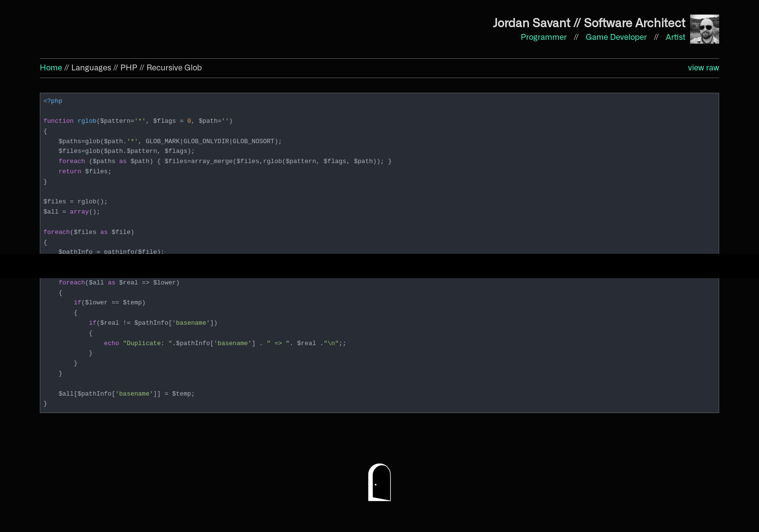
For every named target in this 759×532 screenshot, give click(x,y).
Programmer (545, 37)
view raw (704, 68)
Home (51, 68)
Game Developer (617, 37)
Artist (676, 37)
